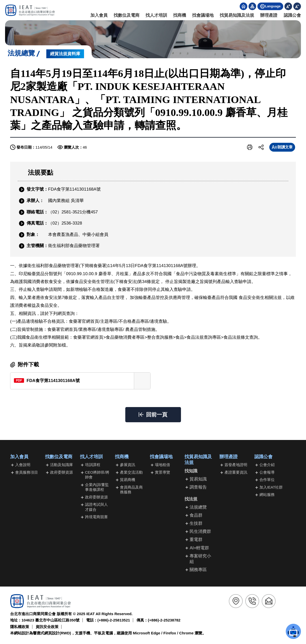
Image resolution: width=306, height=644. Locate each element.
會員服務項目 (27, 472)
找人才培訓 (156, 15)
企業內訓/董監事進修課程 (97, 487)
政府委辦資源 (62, 472)
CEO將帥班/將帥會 (97, 475)
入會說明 (23, 465)
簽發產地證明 (236, 465)
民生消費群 (200, 531)
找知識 (191, 471)
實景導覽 (162, 472)
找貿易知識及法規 (237, 15)
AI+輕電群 (199, 548)
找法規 (191, 499)
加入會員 (99, 15)
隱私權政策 (20, 627)
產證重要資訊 (236, 472)
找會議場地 (203, 15)
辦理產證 (269, 15)
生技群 (196, 523)
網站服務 (267, 495)
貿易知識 (198, 479)
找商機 (180, 15)
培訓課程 (93, 465)
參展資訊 (128, 465)
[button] (250, 147)
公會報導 (267, 472)
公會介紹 (267, 465)
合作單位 (267, 480)
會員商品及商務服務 (131, 490)
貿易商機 (128, 480)
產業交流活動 (131, 472)
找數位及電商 (127, 15)
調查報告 (198, 487)
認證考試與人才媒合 (96, 507)
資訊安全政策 (47, 627)
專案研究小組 (200, 559)
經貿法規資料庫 (65, 54)
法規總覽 (198, 507)
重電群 (196, 540)
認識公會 (292, 15)
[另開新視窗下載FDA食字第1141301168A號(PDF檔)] (80, 381)
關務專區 (198, 570)
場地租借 (162, 465)
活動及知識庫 (62, 465)
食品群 (196, 515)
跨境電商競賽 (96, 517)
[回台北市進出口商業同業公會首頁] (30, 10)
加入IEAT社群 (271, 487)
